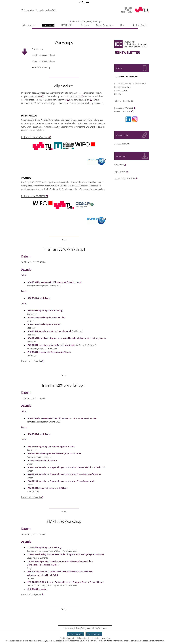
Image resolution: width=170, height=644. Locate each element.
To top (64, 240)
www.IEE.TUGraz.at (123, 111)
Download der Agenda (31, 361)
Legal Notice (68, 628)
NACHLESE (67, 25)
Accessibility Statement (97, 628)
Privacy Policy (80, 628)
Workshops (97, 22)
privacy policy (97, 641)
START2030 (75, 96)
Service (85, 25)
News (123, 25)
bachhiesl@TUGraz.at (124, 108)
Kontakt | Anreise (140, 25)
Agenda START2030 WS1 (125, 178)
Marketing (105, 638)
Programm (48, 25)
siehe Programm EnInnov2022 (47, 286)
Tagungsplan (84, 100)
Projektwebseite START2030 (33, 196)
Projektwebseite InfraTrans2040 (35, 137)
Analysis (94, 638)
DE (79, 2)
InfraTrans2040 (34, 96)
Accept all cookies (75, 634)
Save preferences (94, 634)
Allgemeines (29, 25)
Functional (83, 638)
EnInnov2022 (75, 22)
